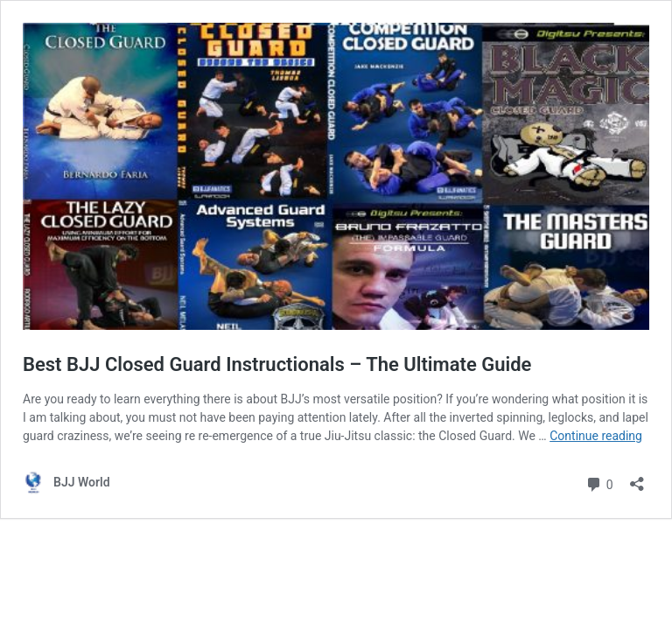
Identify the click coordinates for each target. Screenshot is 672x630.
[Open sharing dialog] (637, 478)
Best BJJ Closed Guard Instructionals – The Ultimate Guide (277, 364)
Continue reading (596, 436)
